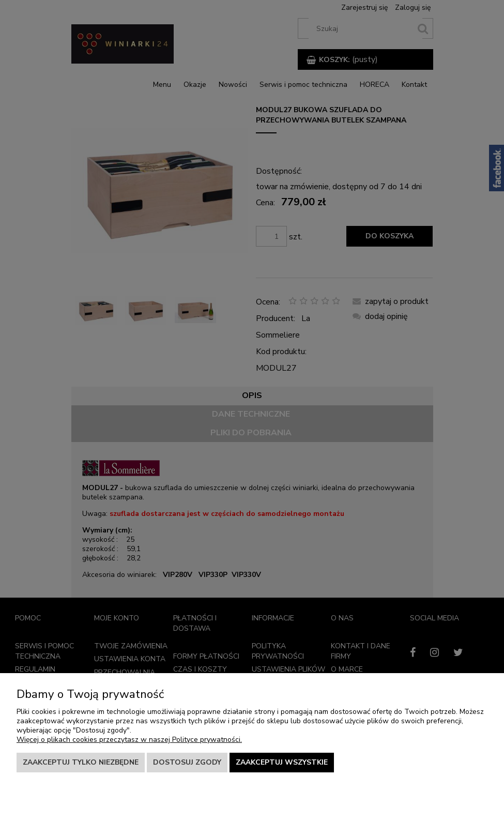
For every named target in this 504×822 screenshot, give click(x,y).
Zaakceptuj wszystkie (282, 762)
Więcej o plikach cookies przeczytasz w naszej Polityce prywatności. (129, 740)
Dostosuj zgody (187, 762)
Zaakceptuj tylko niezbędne (81, 762)
